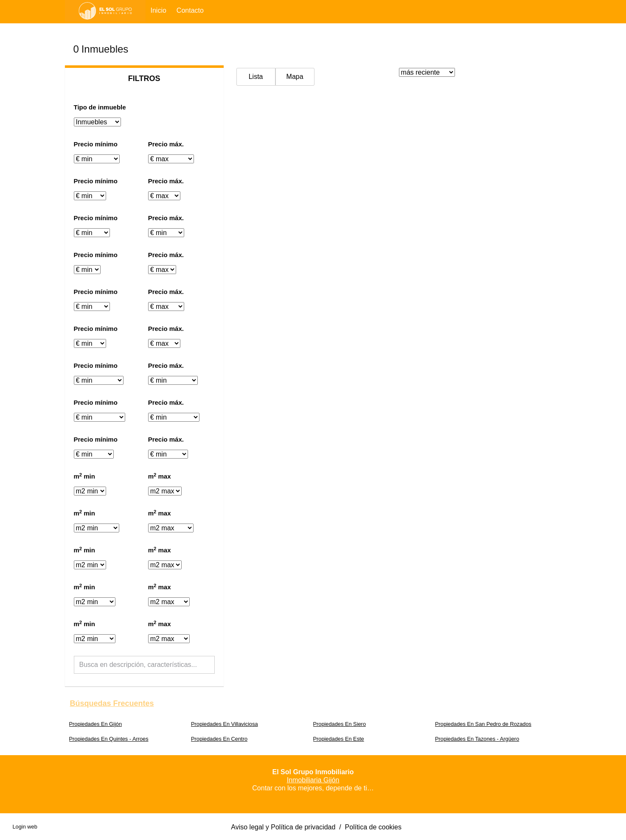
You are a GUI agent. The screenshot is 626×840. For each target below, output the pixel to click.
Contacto (190, 10)
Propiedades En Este (339, 739)
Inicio (159, 10)
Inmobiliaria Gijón (313, 780)
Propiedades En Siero (340, 724)
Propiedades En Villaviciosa (225, 724)
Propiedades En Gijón (96, 724)
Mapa (295, 77)
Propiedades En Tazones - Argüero (477, 739)
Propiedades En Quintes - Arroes (109, 739)
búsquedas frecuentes (112, 703)
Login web (25, 827)
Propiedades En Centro (219, 739)
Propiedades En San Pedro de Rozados (483, 724)
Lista (256, 77)
